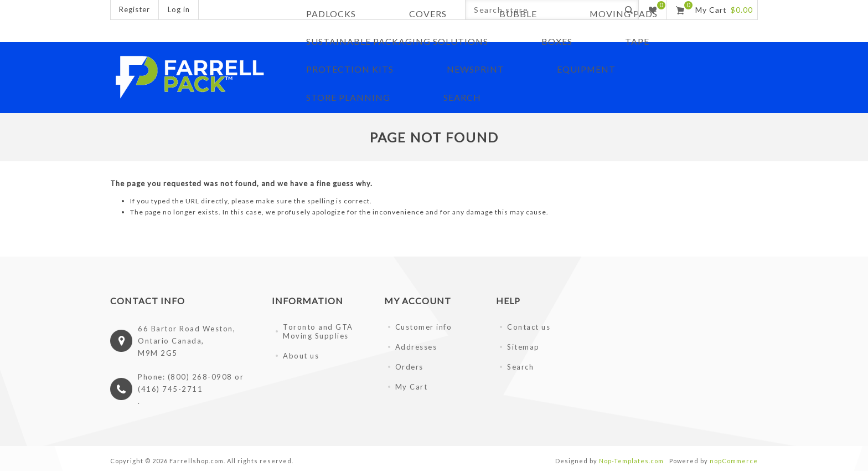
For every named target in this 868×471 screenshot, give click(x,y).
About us (301, 354)
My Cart (412, 385)
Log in (179, 9)
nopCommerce (734, 459)
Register (135, 9)
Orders (409, 365)
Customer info (424, 325)
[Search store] (542, 10)
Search (520, 365)
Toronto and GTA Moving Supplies (318, 330)
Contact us (529, 325)
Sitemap (523, 345)
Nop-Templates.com (631, 459)
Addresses (416, 345)
